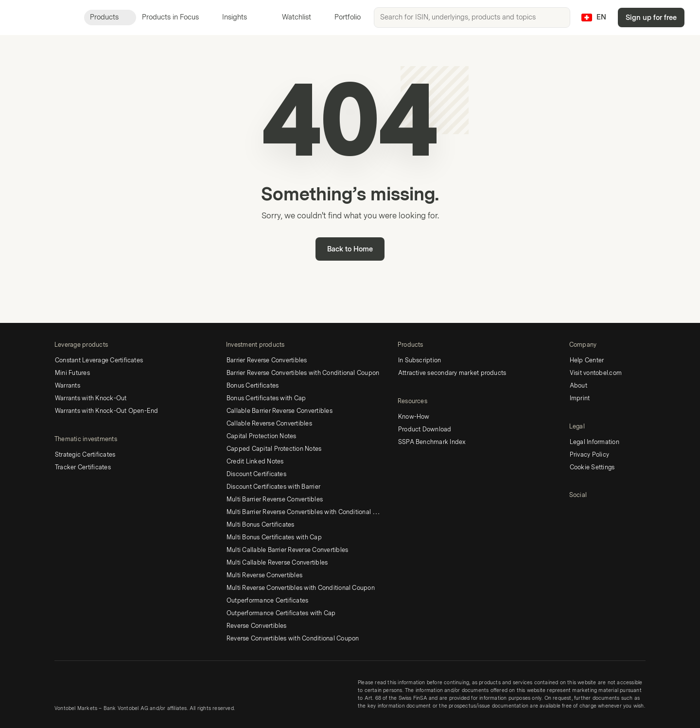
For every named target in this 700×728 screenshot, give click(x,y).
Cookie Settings (592, 467)
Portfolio (342, 17)
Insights (240, 17)
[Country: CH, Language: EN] (594, 18)
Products (110, 17)
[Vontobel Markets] (42, 18)
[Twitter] (591, 512)
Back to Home (350, 249)
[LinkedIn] (575, 512)
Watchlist (291, 17)
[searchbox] (472, 18)
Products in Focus (176, 17)
